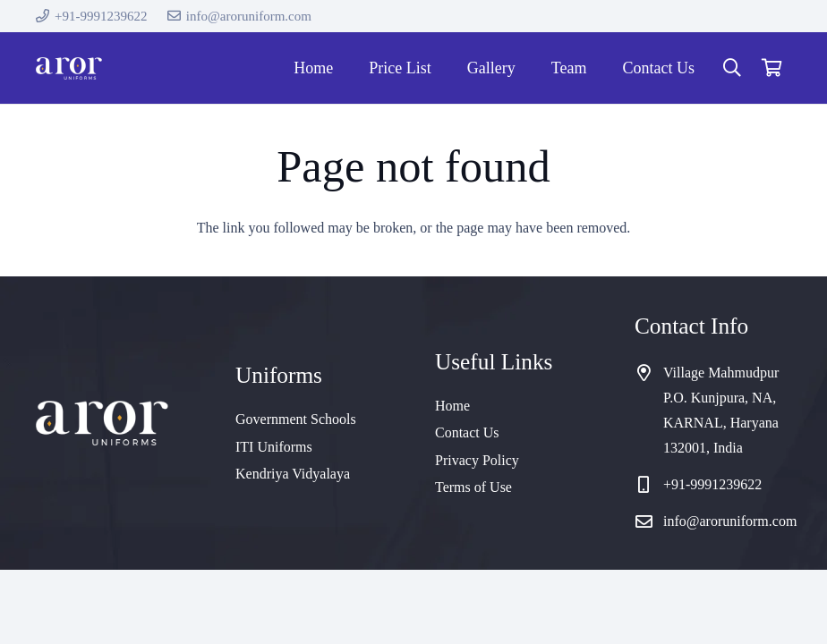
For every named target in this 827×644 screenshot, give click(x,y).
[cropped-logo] (69, 68)
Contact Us (467, 432)
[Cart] (772, 68)
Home (452, 406)
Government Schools (296, 419)
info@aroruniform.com (730, 521)
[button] (732, 68)
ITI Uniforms (274, 447)
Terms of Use (473, 487)
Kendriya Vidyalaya (293, 474)
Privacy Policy (477, 460)
